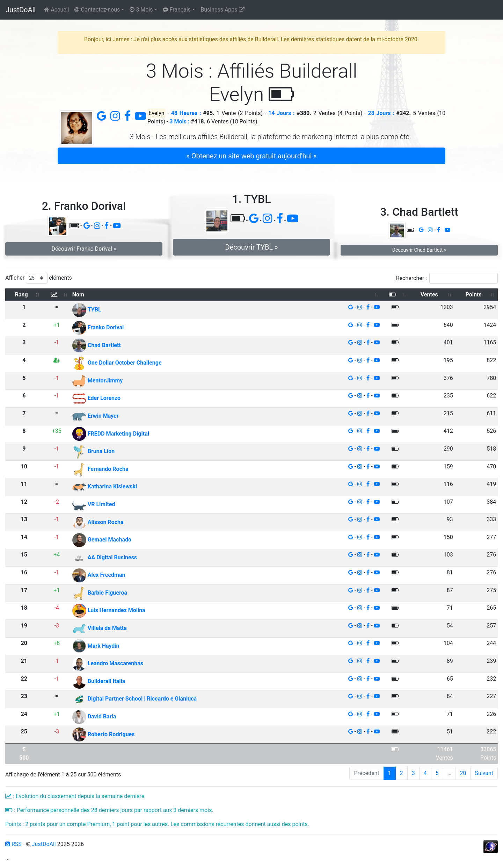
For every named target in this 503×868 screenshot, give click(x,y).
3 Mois (141, 10)
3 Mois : (179, 121)
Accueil (56, 10)
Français (177, 10)
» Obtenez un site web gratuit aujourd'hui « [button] (251, 156)
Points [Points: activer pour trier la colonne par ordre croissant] (474, 295)
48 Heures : (186, 113)
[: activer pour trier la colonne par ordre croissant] (56, 295)
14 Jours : (281, 113)
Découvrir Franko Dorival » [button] (84, 249)
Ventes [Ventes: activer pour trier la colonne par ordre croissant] (429, 295)
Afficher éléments (39, 278)
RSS (13, 844)
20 (463, 773)
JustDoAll (21, 10)
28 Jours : (381, 113)
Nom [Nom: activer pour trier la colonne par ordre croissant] (78, 295)
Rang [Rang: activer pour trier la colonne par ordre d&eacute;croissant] (21, 295)
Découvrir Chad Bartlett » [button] (419, 250)
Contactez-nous (97, 10)
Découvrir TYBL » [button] (252, 247)
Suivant (484, 773)
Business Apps (222, 10)
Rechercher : (447, 278)
